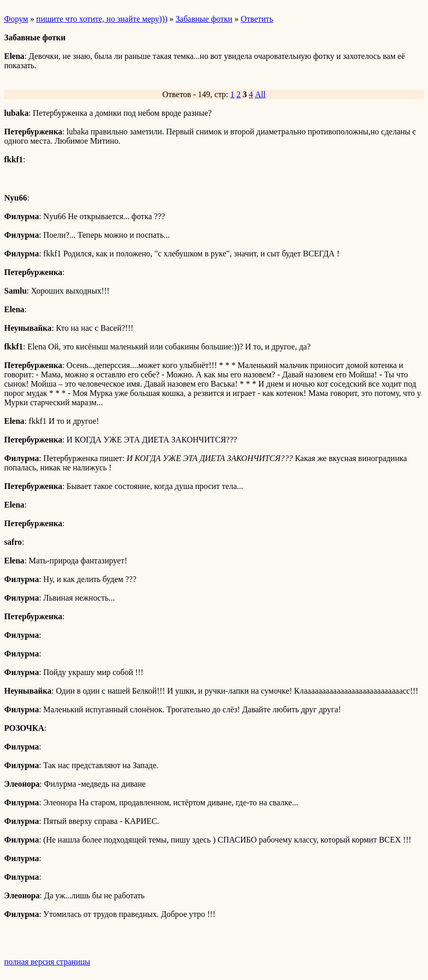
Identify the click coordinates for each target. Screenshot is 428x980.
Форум (16, 19)
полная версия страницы (47, 962)
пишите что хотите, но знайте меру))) (102, 19)
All (260, 94)
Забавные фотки (204, 19)
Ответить (257, 19)
